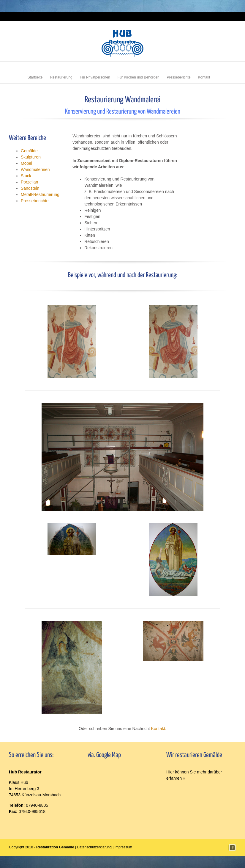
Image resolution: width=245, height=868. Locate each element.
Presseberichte (35, 201)
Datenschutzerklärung (94, 847)
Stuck (26, 176)
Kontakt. (159, 729)
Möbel (26, 163)
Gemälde (29, 151)
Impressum (229, 16)
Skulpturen (31, 157)
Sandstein (30, 188)
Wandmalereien (35, 169)
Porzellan (29, 182)
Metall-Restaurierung (40, 194)
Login (215, 16)
